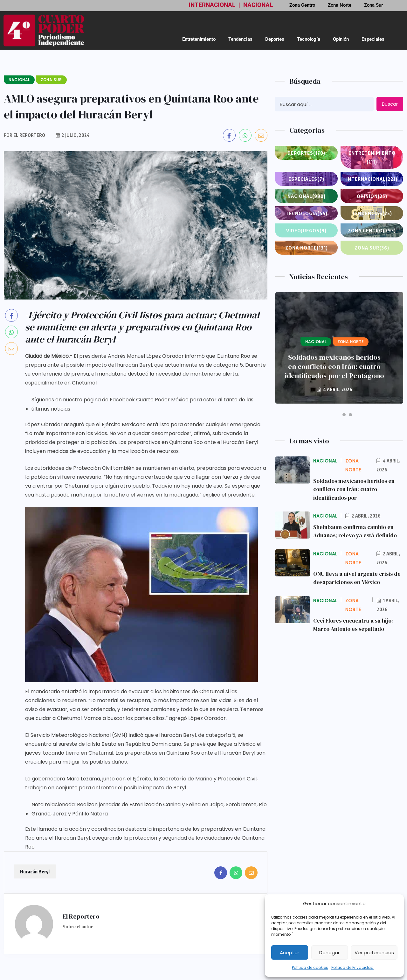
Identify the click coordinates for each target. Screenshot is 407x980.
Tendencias (240, 39)
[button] (333, 415)
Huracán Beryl (35, 871)
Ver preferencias (374, 952)
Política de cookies (310, 967)
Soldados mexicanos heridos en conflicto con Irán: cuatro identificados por (355, 489)
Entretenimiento (199, 39)
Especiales (373, 39)
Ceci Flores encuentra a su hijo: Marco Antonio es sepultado (354, 624)
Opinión (341, 39)
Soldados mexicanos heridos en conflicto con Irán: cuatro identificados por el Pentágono (335, 367)
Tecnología (309, 39)
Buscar (390, 104)
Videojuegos (306, 230)
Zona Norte (306, 248)
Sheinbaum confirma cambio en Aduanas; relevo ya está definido (356, 531)
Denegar (329, 952)
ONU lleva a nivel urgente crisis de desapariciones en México (358, 577)
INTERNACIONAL (212, 5)
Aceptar (290, 952)
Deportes (275, 39)
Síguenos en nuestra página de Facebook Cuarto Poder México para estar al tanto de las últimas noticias (142, 404)
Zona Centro (372, 230)
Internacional (372, 179)
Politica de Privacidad (352, 967)
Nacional (307, 196)
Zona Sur (372, 248)
